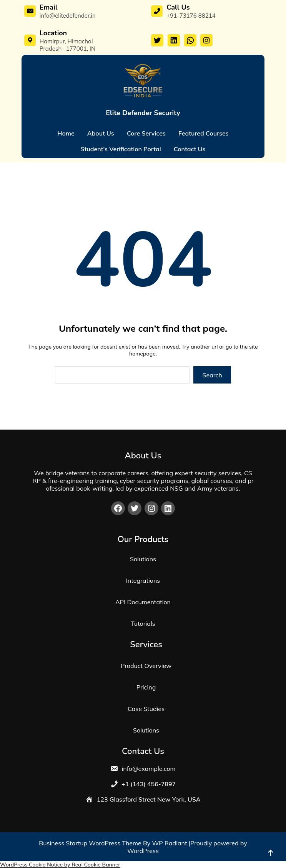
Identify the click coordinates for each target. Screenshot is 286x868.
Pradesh (51, 49)
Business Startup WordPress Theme (91, 843)
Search (212, 375)
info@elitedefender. (65, 16)
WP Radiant (170, 843)
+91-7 (175, 16)
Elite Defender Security (143, 113)
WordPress (143, 851)
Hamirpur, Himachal (66, 41)
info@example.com (148, 769)
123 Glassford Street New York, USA (149, 799)
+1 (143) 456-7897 (148, 784)
